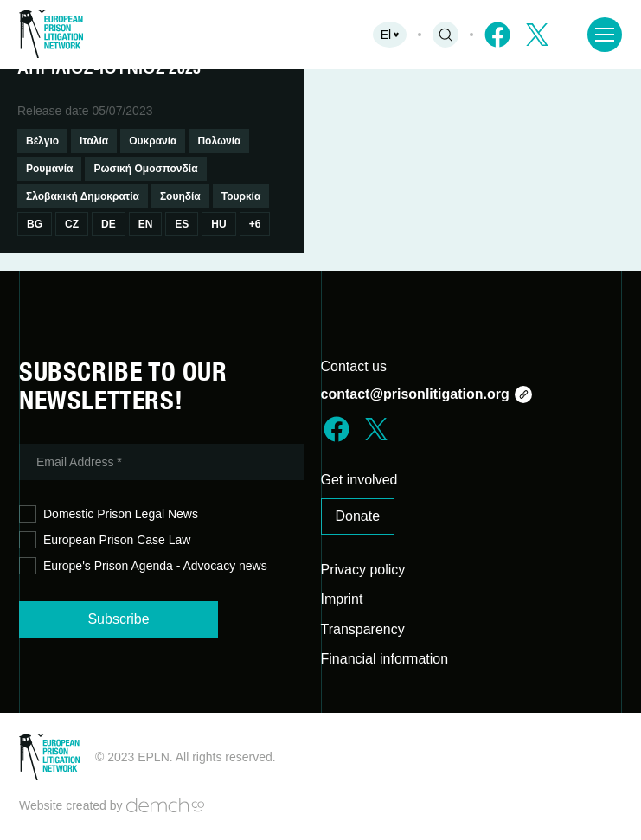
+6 (255, 224)
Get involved (359, 480)
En (146, 224)
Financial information (385, 659)
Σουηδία (180, 196)
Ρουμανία (49, 169)
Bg (35, 224)
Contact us (354, 366)
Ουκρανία (153, 141)
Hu (218, 224)
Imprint (342, 599)
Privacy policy (363, 570)
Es (182, 224)
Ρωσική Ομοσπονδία (145, 169)
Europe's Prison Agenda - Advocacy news (143, 566)
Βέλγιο (42, 141)
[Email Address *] (161, 462)
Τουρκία (241, 196)
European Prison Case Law (105, 540)
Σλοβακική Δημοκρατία (83, 196)
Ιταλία (94, 141)
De (109, 224)
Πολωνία (219, 141)
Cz (72, 224)
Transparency (363, 629)
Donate (358, 516)
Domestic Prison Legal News (109, 514)
